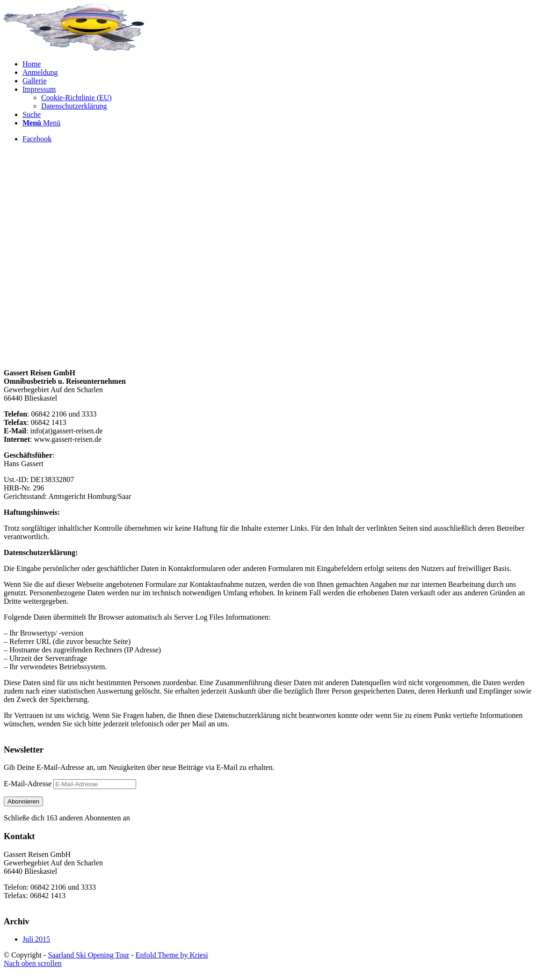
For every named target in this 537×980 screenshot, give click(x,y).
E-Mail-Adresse (29, 784)
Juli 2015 (36, 939)
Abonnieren (23, 801)
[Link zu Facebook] (37, 139)
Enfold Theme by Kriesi (172, 955)
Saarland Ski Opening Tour (88, 955)
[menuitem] (278, 64)
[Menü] (41, 123)
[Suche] (32, 114)
